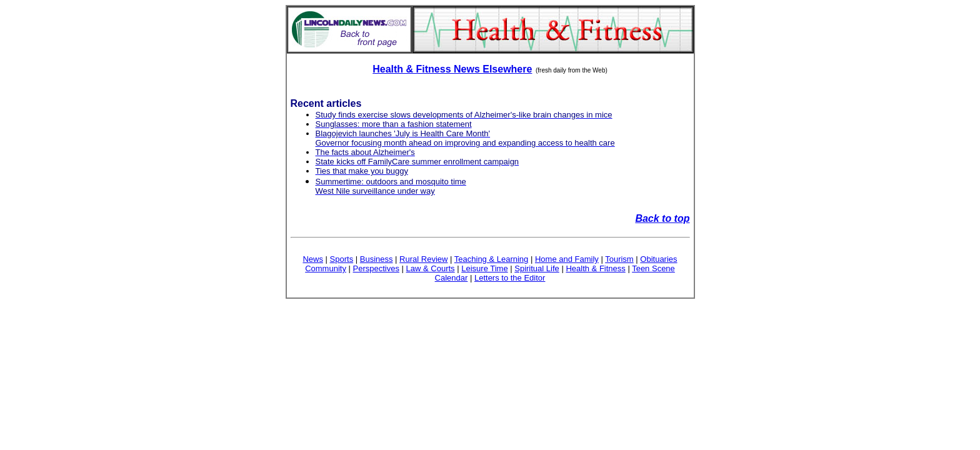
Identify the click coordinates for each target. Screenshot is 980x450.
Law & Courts (431, 268)
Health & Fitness (595, 268)
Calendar (452, 278)
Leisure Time (484, 268)
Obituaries (658, 259)
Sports (342, 259)
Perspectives (376, 268)
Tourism (619, 259)
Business (377, 259)
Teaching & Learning (492, 259)
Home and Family (567, 259)
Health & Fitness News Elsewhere (452, 69)
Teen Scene (653, 268)
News (313, 259)
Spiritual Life (537, 268)
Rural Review (423, 259)
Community (326, 268)
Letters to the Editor (510, 278)
